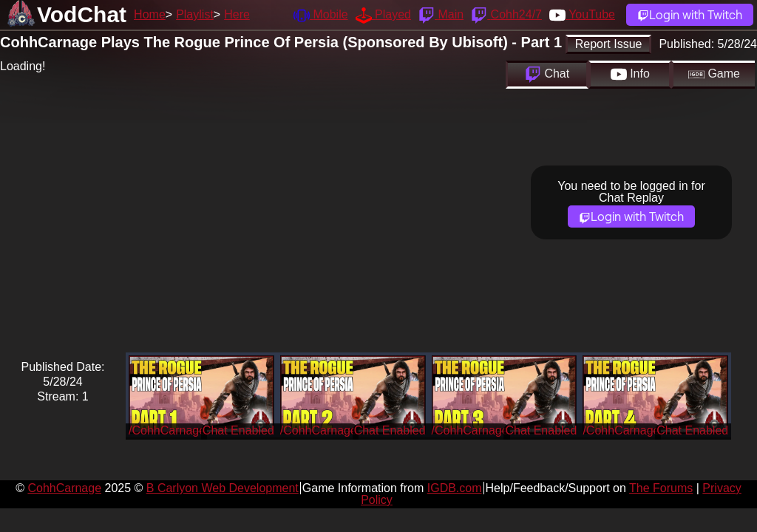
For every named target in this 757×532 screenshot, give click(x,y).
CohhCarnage (64, 488)
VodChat (82, 14)
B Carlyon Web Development (223, 488)
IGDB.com (455, 488)
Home (150, 14)
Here (237, 14)
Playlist (195, 14)
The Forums (661, 488)
